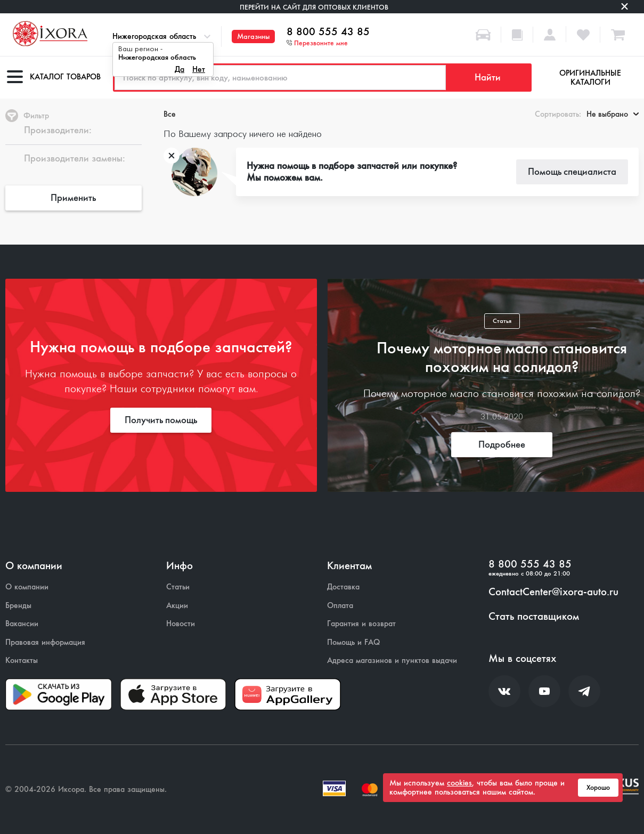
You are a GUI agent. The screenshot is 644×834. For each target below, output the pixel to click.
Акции (177, 606)
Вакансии (22, 624)
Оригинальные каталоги (590, 78)
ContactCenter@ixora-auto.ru (553, 592)
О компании (27, 587)
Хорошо (598, 788)
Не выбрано (613, 114)
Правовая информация (45, 642)
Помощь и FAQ (353, 642)
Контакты (22, 661)
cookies (459, 783)
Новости (181, 624)
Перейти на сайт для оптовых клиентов (314, 7)
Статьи (178, 587)
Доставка (343, 587)
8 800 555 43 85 (328, 32)
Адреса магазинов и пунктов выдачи (392, 661)
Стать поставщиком (534, 617)
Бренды (18, 606)
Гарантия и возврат (361, 624)
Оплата (340, 606)
